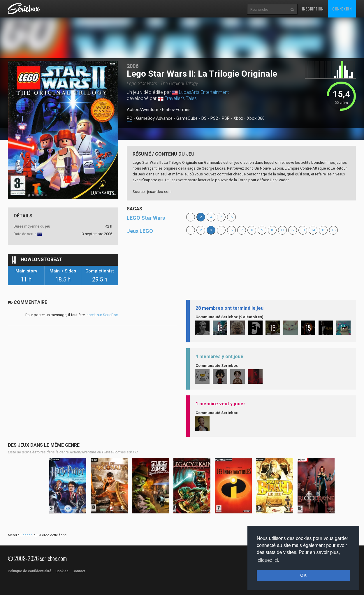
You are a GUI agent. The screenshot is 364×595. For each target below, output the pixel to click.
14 (313, 230)
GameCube (187, 118)
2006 (133, 66)
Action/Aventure (143, 110)
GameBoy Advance (154, 118)
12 (293, 230)
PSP (226, 118)
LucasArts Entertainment (204, 92)
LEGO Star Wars (146, 218)
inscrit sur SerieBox (102, 315)
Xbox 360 (256, 118)
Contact (79, 571)
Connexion (342, 9)
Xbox (238, 118)
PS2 (214, 118)
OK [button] (303, 575)
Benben (27, 535)
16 (333, 230)
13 (303, 230)
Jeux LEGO (140, 231)
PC (130, 118)
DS (204, 118)
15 (323, 230)
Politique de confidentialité (30, 571)
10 (272, 230)
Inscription (313, 9)
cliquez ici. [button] (268, 560)
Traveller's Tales (181, 98)
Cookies (62, 571)
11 (282, 230)
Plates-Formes (176, 110)
